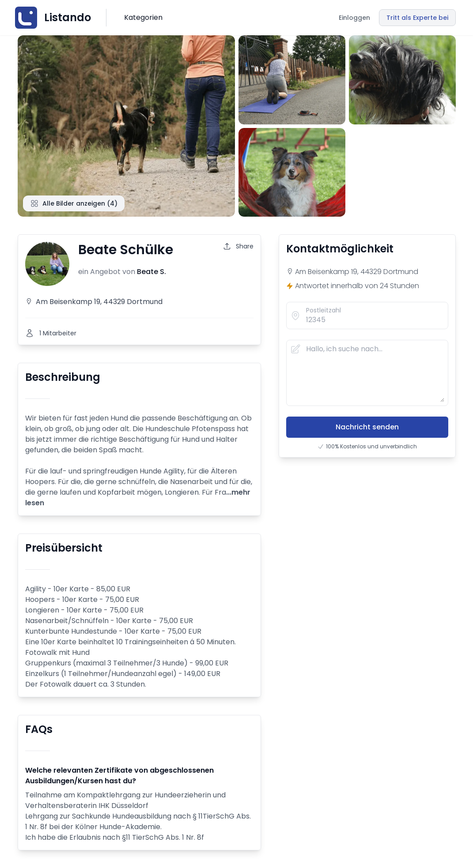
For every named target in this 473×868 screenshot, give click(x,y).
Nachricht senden (367, 427)
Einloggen (354, 18)
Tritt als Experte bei (417, 18)
